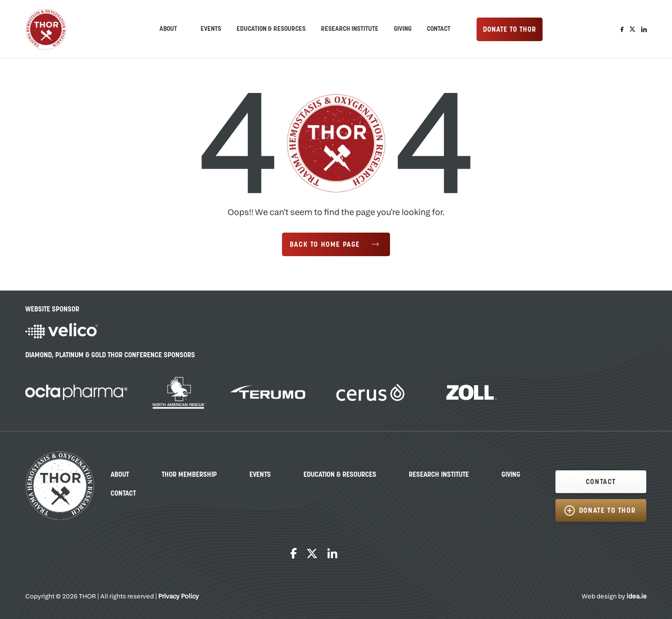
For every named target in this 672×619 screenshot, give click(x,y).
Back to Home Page (325, 245)
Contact (439, 29)
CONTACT (601, 482)
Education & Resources (271, 29)
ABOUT (168, 29)
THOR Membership (189, 475)
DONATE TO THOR (510, 30)
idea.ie (637, 597)
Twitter (632, 29)
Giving (403, 29)
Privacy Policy (178, 597)
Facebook (622, 29)
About (120, 475)
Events (211, 29)
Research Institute (350, 29)
